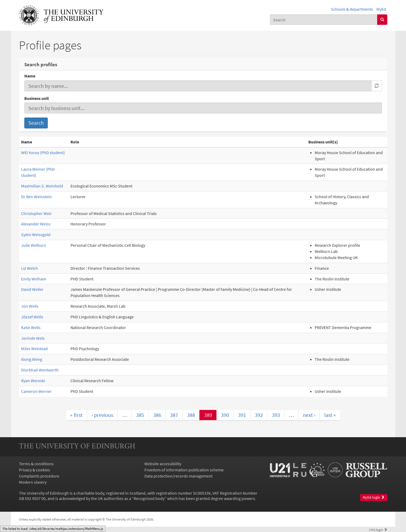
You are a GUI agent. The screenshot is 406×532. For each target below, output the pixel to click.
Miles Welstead (34, 349)
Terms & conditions (36, 464)
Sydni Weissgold (36, 234)
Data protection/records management (178, 476)
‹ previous (102, 415)
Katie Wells (31, 327)
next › (309, 415)
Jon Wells (30, 306)
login (378, 530)
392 (259, 415)
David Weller (32, 289)
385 (140, 415)
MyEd (381, 9)
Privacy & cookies (34, 470)
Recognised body (149, 498)
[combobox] (324, 20)
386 (157, 415)
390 (225, 415)
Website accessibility (163, 464)
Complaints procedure (39, 476)
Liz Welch (29, 268)
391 (242, 415)
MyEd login (374, 497)
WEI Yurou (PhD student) (43, 152)
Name (30, 76)
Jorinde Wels (33, 338)
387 (174, 415)
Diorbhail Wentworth (40, 370)
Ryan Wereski (33, 381)
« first (76, 415)
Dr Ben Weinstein (36, 197)
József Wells (32, 317)
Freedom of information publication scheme (184, 470)
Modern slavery (33, 482)
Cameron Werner (36, 391)
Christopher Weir (36, 213)
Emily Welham (34, 279)
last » (330, 415)
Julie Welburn (34, 245)
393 (276, 415)
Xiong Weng (32, 359)
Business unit (37, 98)
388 (191, 415)
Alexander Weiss (36, 224)
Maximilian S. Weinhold (42, 186)
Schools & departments (352, 9)
